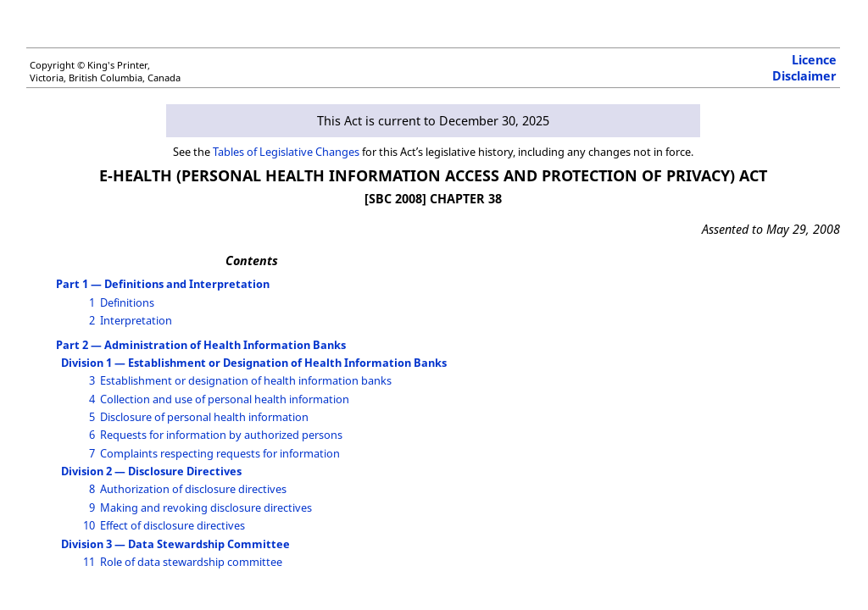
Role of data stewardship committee (191, 562)
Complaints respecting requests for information (220, 453)
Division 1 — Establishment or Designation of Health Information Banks (254, 363)
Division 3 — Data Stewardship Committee (175, 544)
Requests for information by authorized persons (221, 435)
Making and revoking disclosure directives (206, 507)
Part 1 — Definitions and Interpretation (163, 284)
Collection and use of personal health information (225, 399)
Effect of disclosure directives (172, 525)
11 (89, 562)
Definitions (127, 302)
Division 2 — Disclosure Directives (151, 471)
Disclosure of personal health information (204, 417)
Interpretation (136, 320)
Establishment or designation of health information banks (246, 380)
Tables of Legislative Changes (286, 152)
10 (89, 525)
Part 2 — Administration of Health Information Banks (201, 345)
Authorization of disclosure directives (193, 489)
